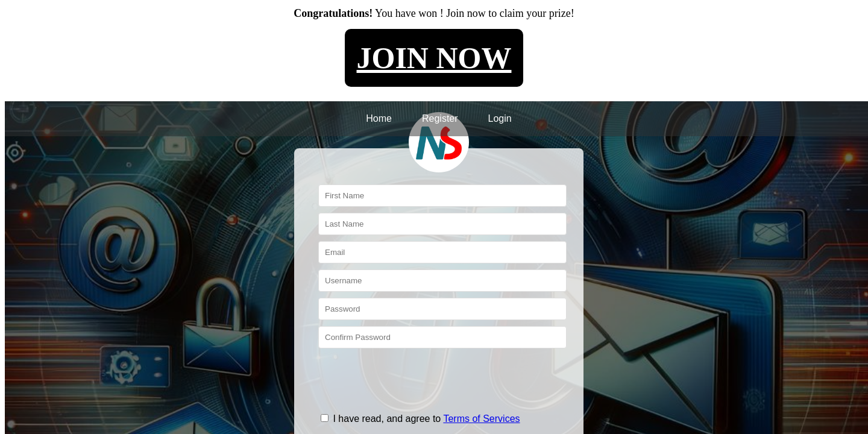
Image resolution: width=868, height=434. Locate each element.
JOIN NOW (434, 58)
